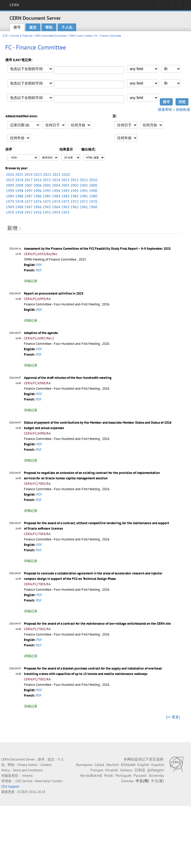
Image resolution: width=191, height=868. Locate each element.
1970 (93, 202)
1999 (10, 191)
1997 (28, 191)
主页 (5, 36)
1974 (56, 202)
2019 (10, 180)
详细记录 (31, 281)
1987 (28, 196)
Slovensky (156, 775)
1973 (65, 202)
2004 (56, 185)
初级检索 (183, 110)
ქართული (156, 770)
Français (97, 770)
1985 (47, 196)
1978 (19, 202)
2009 (10, 185)
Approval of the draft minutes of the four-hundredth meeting (68, 378)
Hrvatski (112, 770)
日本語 (140, 770)
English (143, 765)
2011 (84, 180)
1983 (65, 196)
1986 (38, 196)
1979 (10, 202)
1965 (47, 207)
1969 (10, 207)
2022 (47, 174)
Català (99, 765)
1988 (19, 196)
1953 (65, 212)
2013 (65, 180)
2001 (84, 185)
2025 (19, 174)
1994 (56, 191)
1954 (56, 212)
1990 (93, 191)
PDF (39, 265)
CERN (14, 5)
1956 (38, 212)
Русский (140, 775)
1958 (19, 212)
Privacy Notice (27, 765)
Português (124, 775)
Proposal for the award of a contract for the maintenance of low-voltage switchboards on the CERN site (97, 624)
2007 (28, 185)
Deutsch (113, 765)
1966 (38, 207)
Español (158, 765)
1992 (75, 191)
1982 (75, 196)
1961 (84, 207)
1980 (93, 196)
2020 (66, 174)
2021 (56, 174)
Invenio (27, 776)
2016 (38, 180)
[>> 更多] (173, 717)
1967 (28, 207)
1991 (84, 191)
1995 (47, 191)
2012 (75, 180)
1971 (84, 202)
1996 (38, 191)
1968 (19, 207)
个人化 (67, 27)
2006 (38, 185)
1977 (28, 202)
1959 (10, 212)
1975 (47, 202)
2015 (47, 180)
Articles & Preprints (21, 36)
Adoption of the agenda (41, 333)
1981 (84, 196)
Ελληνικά (128, 765)
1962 (75, 207)
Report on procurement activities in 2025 (54, 293)
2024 (29, 174)
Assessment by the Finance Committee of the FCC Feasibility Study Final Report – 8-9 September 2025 (97, 249)
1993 (65, 191)
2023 (38, 174)
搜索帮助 (165, 110)
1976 (38, 202)
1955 (47, 212)
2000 (93, 185)
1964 (56, 207)
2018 (19, 180)
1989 (10, 196)
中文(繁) (158, 781)
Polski (109, 775)
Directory (176, 7)
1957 (28, 212)
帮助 (49, 27)
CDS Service (24, 781)
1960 (93, 207)
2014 (56, 180)
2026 (10, 174)
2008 (19, 185)
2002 (75, 185)
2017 (28, 180)
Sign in (161, 7)
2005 (47, 185)
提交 (33, 27)
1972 (75, 202)
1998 (19, 191)
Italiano (126, 770)
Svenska (127, 781)
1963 (65, 207)
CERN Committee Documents (51, 36)
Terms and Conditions (28, 770)
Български (84, 765)
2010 (93, 180)
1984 (56, 196)
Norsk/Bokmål (91, 775)
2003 (65, 185)
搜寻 (17, 27)
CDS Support (10, 786)
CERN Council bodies (81, 36)
